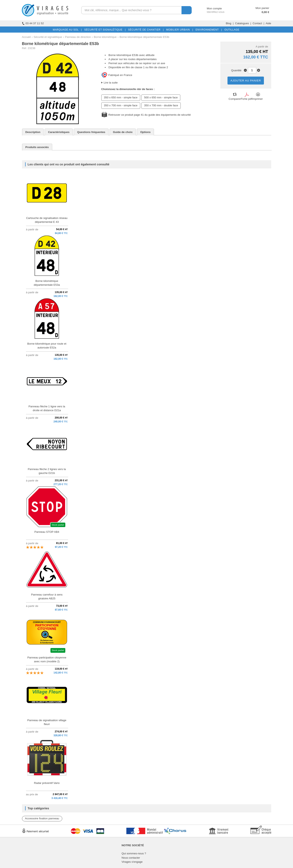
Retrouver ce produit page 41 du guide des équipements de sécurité (150, 115)
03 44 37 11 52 (33, 23)
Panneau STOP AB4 (47, 532)
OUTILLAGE (231, 30)
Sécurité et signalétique (48, 37)
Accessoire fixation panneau (42, 818)
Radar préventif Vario (47, 783)
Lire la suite (111, 83)
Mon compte (210, 8)
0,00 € (265, 12)
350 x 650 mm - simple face (121, 97)
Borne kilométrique (105, 37)
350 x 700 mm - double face (161, 105)
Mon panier (262, 8)
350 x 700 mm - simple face (121, 105)
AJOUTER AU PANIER (246, 81)
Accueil (26, 37)
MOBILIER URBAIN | (179, 30)
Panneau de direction (78, 37)
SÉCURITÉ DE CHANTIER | (145, 30)
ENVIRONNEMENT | (208, 30)
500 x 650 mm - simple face (161, 97)
